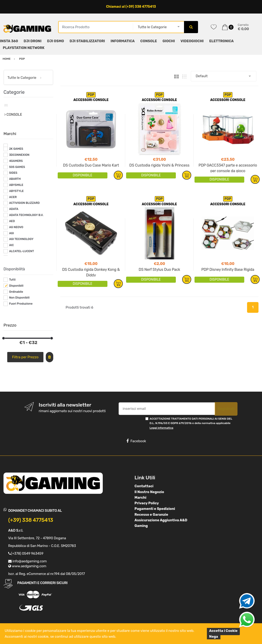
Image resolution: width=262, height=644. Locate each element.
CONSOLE (149, 41)
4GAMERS (16, 161)
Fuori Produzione (21, 304)
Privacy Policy (147, 503)
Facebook (136, 441)
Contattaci (144, 486)
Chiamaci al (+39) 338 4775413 (131, 7)
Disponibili (16, 286)
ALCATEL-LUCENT (21, 251)
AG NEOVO (16, 227)
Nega (214, 637)
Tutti (12, 280)
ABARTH (15, 179)
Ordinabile (16, 292)
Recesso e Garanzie (151, 515)
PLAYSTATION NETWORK (24, 48)
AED (12, 221)
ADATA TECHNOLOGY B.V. (26, 215)
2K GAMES (16, 149)
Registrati (226, 409)
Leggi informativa (161, 428)
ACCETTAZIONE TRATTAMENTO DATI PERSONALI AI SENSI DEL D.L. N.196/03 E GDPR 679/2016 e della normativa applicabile (191, 423)
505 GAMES (17, 167)
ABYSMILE (16, 185)
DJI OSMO (56, 41)
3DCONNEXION (19, 155)
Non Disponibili (19, 298)
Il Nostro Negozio (149, 492)
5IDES (13, 173)
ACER (13, 197)
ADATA (14, 209)
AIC (12, 245)
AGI (12, 233)
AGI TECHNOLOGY (21, 239)
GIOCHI (169, 41)
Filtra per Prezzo (25, 357)
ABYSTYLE (16, 191)
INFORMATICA (122, 41)
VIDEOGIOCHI (192, 41)
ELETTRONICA (221, 41)
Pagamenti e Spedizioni (155, 509)
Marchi (140, 498)
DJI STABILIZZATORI (87, 41)
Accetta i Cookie (223, 631)
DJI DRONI (32, 41)
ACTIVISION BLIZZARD (24, 203)
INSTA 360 (9, 41)
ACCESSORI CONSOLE (91, 100)
